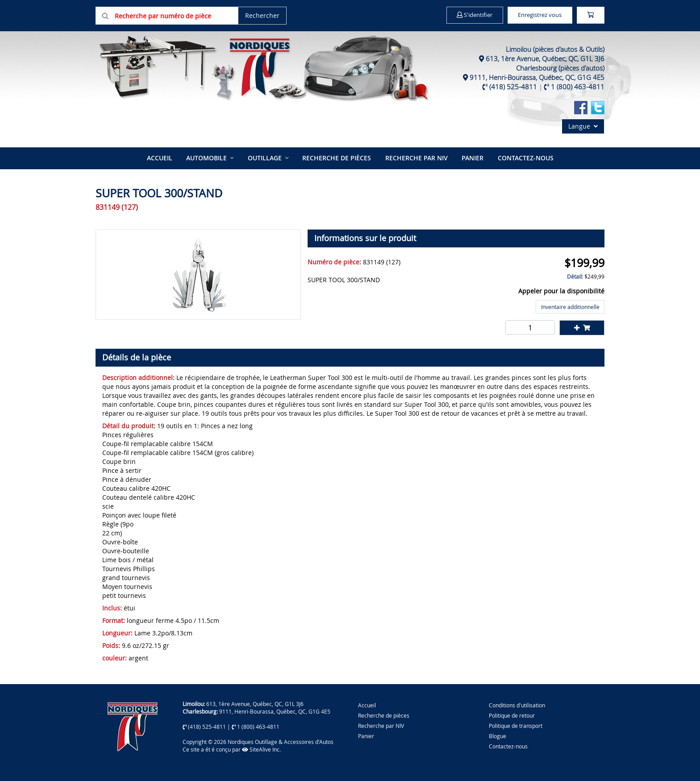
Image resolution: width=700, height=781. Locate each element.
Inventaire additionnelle (570, 306)
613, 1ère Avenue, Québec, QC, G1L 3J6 (545, 58)
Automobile (208, 157)
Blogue (498, 735)
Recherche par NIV (416, 157)
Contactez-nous (523, 157)
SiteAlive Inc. (261, 748)
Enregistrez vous (533, 15)
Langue (583, 126)
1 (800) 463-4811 (578, 87)
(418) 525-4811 (513, 87)
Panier (366, 735)
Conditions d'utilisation (517, 704)
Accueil (161, 157)
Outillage (265, 157)
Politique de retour (512, 714)
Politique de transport (516, 725)
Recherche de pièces (337, 157)
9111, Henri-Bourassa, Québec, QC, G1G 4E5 (537, 77)
